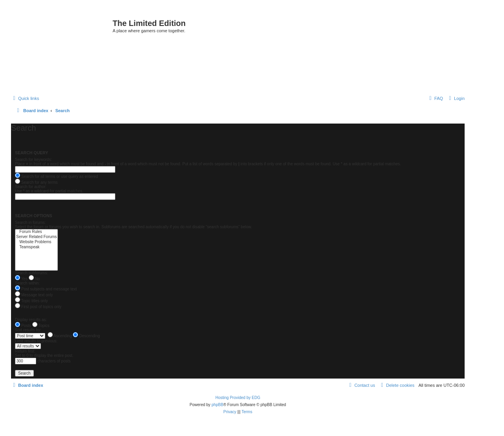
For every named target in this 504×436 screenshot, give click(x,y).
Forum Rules (36, 232)
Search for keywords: (33, 160)
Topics (41, 326)
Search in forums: (30, 223)
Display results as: (31, 320)
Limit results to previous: (36, 341)
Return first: (25, 351)
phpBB (217, 405)
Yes (21, 279)
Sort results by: (28, 330)
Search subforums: (31, 273)
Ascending (60, 336)
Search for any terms (36, 182)
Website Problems (36, 242)
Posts (23, 326)
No (34, 279)
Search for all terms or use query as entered (57, 176)
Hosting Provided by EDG (238, 398)
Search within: (27, 283)
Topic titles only (31, 301)
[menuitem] (456, 98)
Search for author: (31, 187)
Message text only (34, 295)
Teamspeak (36, 247)
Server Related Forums (36, 237)
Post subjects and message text (46, 289)
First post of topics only (38, 307)
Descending (86, 336)
